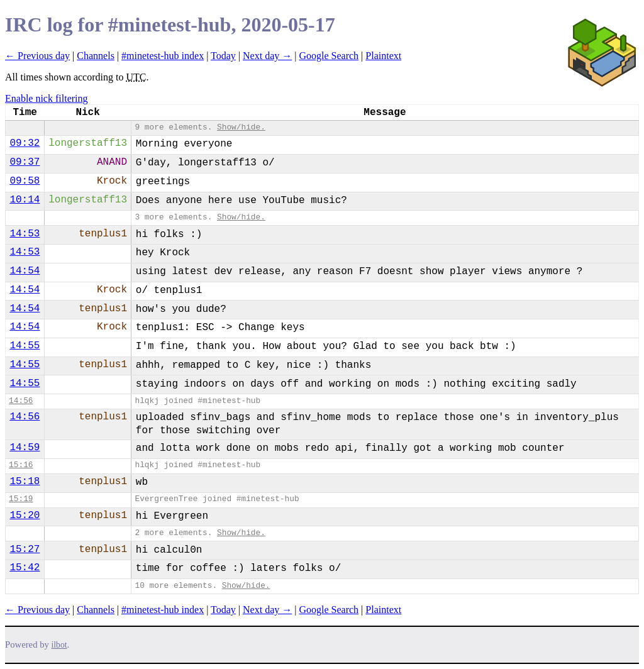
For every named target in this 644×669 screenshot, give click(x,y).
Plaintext (383, 56)
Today (223, 56)
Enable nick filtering (47, 98)
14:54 (25, 271)
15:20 (25, 516)
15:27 (25, 550)
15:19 (21, 499)
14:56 (21, 401)
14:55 (25, 346)
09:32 (25, 143)
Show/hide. (241, 127)
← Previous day (37, 56)
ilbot (59, 645)
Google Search (329, 56)
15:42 (25, 568)
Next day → (267, 56)
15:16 (21, 465)
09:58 (25, 181)
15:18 (25, 482)
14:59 (25, 448)
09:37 (25, 162)
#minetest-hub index (163, 56)
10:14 (25, 200)
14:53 (25, 234)
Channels (96, 56)
